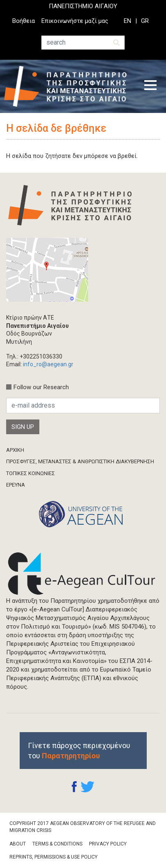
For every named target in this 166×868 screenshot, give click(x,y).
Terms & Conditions (57, 844)
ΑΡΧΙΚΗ (15, 450)
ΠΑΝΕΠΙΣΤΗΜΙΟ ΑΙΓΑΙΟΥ (83, 6)
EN (127, 21)
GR (145, 21)
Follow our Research (41, 387)
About (18, 844)
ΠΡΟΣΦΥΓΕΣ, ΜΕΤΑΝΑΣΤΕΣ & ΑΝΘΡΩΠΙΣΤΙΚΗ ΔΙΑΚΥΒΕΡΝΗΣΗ (80, 461)
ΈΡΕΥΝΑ (16, 485)
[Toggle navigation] (150, 86)
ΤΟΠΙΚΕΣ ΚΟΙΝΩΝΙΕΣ (31, 473)
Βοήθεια (24, 21)
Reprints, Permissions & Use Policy (53, 857)
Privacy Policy (108, 844)
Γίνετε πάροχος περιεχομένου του (79, 751)
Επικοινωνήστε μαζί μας (75, 21)
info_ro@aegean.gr (48, 364)
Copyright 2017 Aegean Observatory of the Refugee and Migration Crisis (83, 827)
